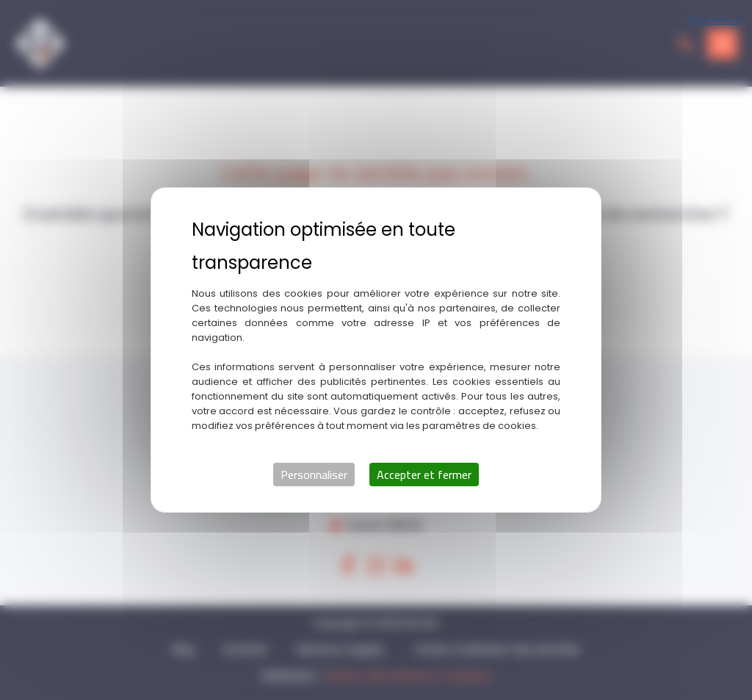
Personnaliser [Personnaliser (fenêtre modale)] (314, 475)
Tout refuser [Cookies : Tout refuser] (714, 20)
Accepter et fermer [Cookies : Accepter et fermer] (424, 475)
